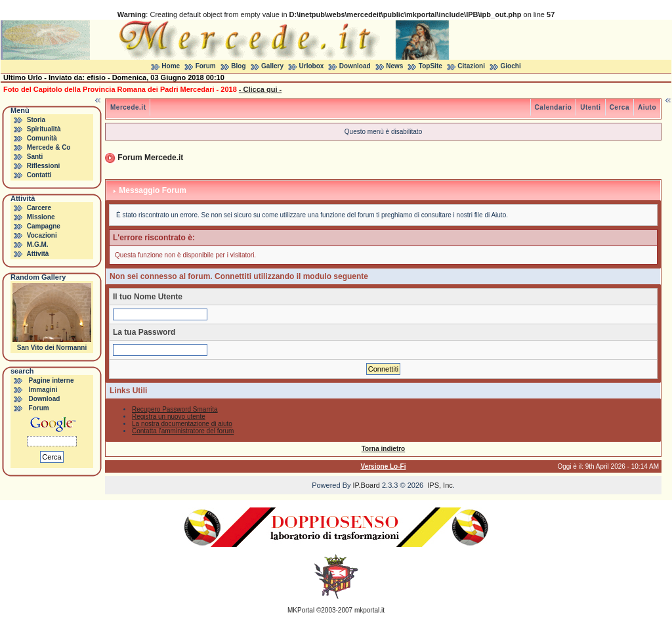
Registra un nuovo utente (169, 417)
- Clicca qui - (260, 89)
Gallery (272, 66)
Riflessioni (44, 166)
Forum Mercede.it (150, 158)
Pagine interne (52, 380)
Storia (36, 120)
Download (355, 66)
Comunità (42, 138)
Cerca (619, 107)
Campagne (44, 226)
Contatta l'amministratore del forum (183, 431)
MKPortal (301, 610)
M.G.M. (38, 245)
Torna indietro (383, 449)
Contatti (39, 175)
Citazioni (471, 66)
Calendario (554, 107)
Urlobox (312, 66)
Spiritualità (44, 129)
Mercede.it (128, 107)
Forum (206, 66)
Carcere (39, 208)
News (394, 66)
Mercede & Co (49, 147)
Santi (35, 157)
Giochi (511, 66)
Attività (37, 254)
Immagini (43, 390)
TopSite (430, 66)
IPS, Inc (440, 485)
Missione (41, 217)
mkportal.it (369, 610)
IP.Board (367, 485)
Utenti (590, 107)
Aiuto (647, 107)
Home (171, 66)
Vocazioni (42, 235)
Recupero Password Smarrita (175, 409)
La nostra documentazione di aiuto (182, 424)
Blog (238, 66)
